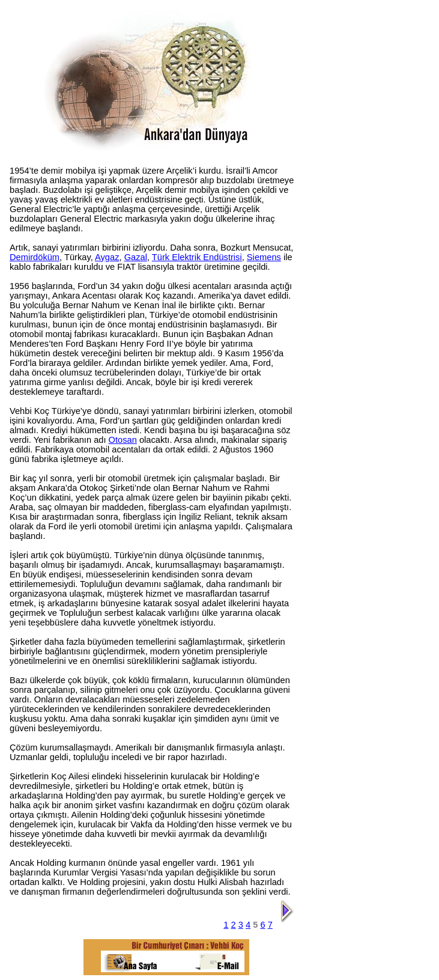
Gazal (136, 257)
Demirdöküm (35, 257)
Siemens (264, 257)
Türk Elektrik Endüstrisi (197, 257)
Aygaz (107, 257)
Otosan (123, 440)
